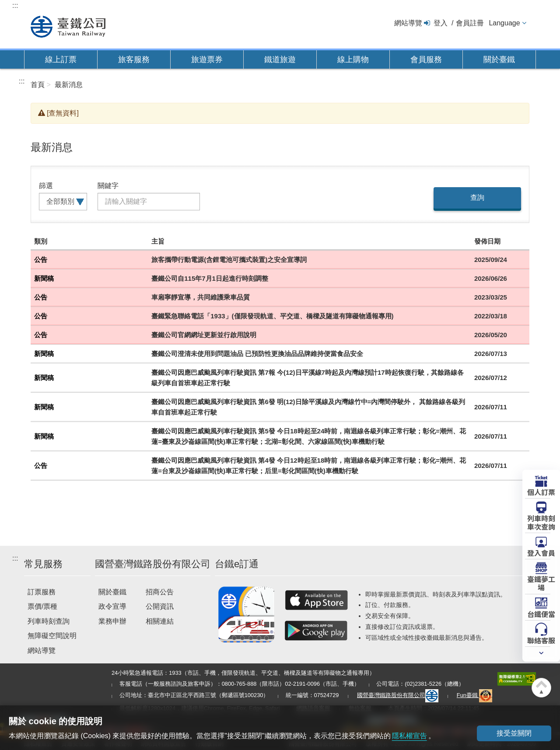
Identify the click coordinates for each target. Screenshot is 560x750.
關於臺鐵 (499, 59)
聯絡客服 (541, 640)
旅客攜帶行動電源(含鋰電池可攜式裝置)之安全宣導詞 (229, 260)
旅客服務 (134, 59)
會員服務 (426, 59)
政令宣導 (112, 606)
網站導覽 (408, 23)
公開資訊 (160, 606)
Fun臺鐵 (475, 695)
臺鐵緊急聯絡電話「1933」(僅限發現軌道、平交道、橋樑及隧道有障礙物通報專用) (272, 316)
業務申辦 (112, 621)
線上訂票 (61, 59)
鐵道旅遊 (280, 59)
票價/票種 (42, 606)
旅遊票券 (207, 59)
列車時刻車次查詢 (541, 522)
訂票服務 (42, 592)
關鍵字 (108, 186)
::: (15, 5)
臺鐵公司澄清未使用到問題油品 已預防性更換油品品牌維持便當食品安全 (257, 354)
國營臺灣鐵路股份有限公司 (398, 695)
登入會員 (541, 552)
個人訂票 (541, 492)
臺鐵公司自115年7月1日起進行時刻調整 (210, 278)
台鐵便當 (541, 614)
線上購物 (353, 59)
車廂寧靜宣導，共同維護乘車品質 (201, 297)
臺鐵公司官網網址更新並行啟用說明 (204, 335)
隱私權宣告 (409, 736)
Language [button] (504, 23)
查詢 (477, 197)
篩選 (46, 186)
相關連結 (160, 621)
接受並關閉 (514, 733)
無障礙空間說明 (52, 636)
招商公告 (160, 592)
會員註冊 (470, 23)
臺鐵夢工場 (541, 583)
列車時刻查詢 (49, 621)
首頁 (38, 85)
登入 (441, 23)
